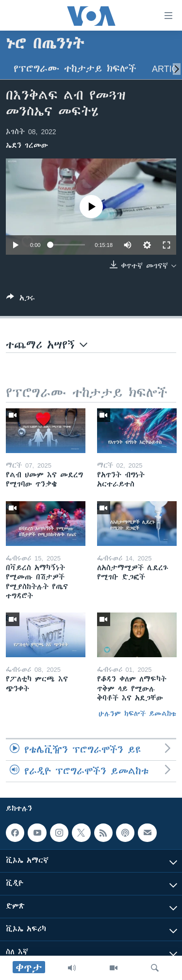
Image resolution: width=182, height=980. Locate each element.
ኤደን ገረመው (27, 145)
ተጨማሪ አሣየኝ (47, 345)
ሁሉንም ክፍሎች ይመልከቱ (137, 714)
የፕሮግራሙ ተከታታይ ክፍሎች (75, 69)
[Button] (21, 300)
